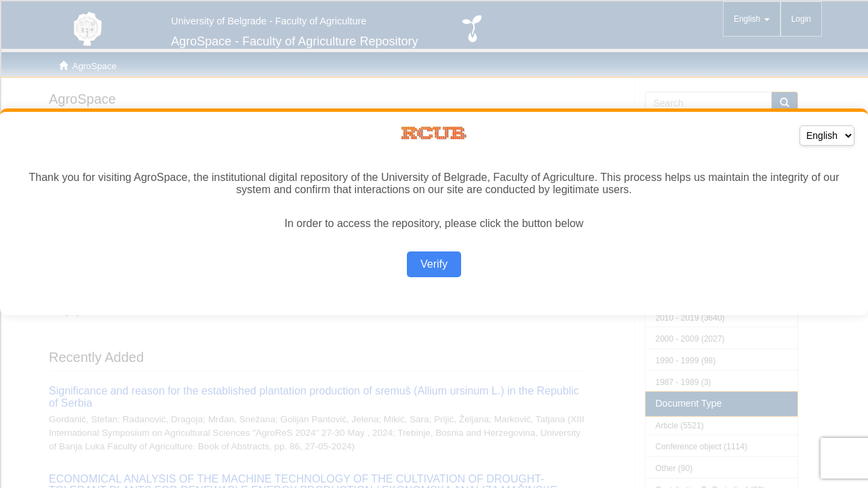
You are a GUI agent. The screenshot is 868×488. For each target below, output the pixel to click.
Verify (434, 264)
